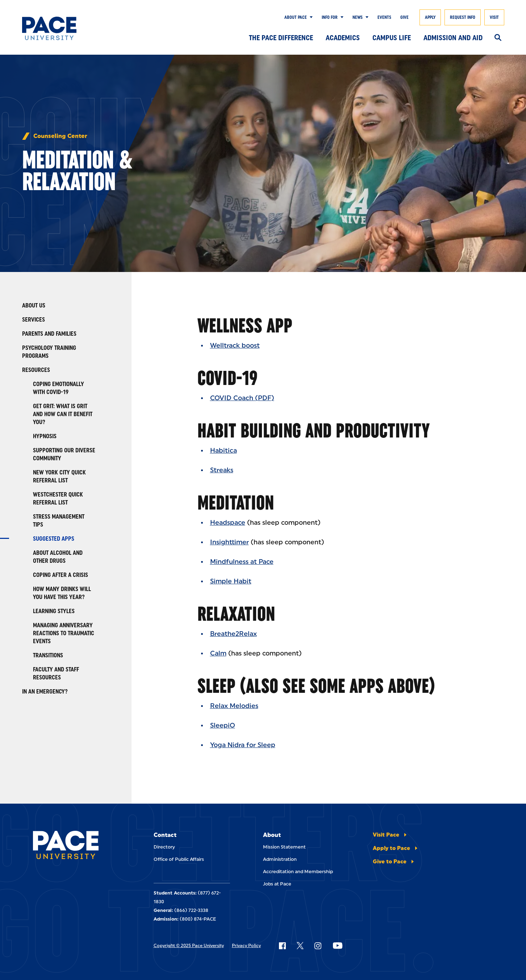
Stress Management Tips (59, 521)
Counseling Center (60, 136)
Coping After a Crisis (60, 575)
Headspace (228, 523)
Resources (36, 370)
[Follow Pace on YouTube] (338, 946)
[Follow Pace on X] (300, 946)
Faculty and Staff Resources (56, 673)
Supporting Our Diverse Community (64, 454)
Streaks (222, 470)
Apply (430, 17)
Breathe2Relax (233, 634)
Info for (330, 17)
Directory (164, 847)
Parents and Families (49, 334)
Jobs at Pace (277, 884)
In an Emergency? (45, 692)
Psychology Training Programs (49, 352)
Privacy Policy (246, 946)
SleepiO (223, 725)
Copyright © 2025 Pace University (189, 946)
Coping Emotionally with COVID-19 (59, 388)
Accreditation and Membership (298, 872)
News (358, 17)
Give (404, 17)
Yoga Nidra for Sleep (243, 745)
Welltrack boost (235, 345)
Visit (494, 17)
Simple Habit (231, 581)
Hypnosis (45, 436)
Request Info (463, 17)
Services (34, 320)
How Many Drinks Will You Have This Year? (62, 593)
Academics (343, 38)
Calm (218, 653)
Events (384, 17)
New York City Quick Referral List (59, 476)
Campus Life (392, 38)
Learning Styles (54, 611)
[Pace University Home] (55, 28)
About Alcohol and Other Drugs (58, 557)
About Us (34, 305)
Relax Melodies (234, 706)
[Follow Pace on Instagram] (318, 946)
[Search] (498, 38)
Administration (280, 859)
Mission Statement (284, 847)
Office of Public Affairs (179, 859)
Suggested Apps (54, 539)
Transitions (48, 655)
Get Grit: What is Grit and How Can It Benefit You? (63, 414)
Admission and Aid (453, 38)
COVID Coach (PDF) (242, 398)
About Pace (296, 17)
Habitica (224, 451)
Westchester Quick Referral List (58, 499)
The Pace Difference (281, 38)
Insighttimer (229, 542)
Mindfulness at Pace (242, 562)
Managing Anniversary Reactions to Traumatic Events (64, 633)
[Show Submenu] (310, 17)
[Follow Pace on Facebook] (282, 946)
